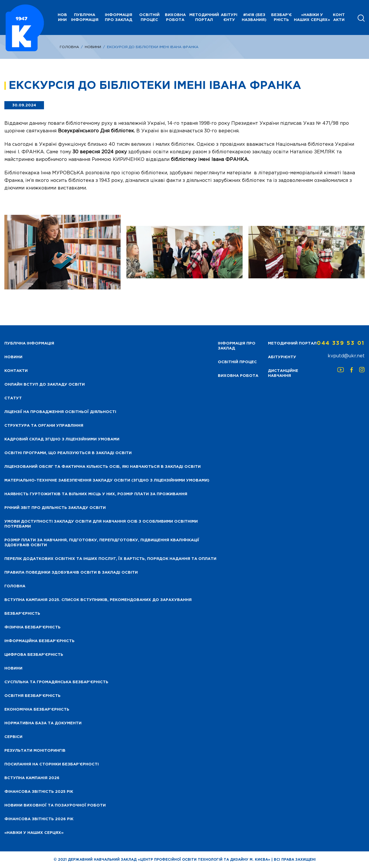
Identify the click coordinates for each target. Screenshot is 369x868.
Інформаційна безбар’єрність (39, 641)
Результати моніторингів (35, 751)
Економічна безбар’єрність (37, 710)
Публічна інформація (85, 17)
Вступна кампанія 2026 (32, 778)
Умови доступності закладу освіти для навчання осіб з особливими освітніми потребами (101, 524)
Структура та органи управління (44, 426)
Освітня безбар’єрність (32, 696)
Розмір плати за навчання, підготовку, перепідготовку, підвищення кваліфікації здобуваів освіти (102, 543)
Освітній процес (149, 17)
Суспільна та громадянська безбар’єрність (56, 682)
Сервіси (13, 737)
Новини (93, 47)
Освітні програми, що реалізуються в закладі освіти (68, 453)
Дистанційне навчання (283, 373)
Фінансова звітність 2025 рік (39, 792)
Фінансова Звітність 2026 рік (39, 819)
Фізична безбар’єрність (32, 627)
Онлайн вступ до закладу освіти (45, 385)
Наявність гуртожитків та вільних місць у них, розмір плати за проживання (96, 494)
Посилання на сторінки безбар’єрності (52, 764)
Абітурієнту (229, 17)
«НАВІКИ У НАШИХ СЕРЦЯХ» (312, 17)
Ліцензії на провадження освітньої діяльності (60, 412)
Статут (13, 398)
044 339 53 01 (341, 343)
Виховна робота (175, 17)
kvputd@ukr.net (346, 356)
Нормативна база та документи (43, 723)
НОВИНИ (62, 17)
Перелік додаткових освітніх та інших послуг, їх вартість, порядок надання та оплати (110, 559)
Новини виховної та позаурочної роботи (55, 805)
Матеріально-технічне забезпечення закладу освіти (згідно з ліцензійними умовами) (107, 480)
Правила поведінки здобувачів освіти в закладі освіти (71, 573)
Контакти (339, 17)
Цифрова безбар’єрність (34, 655)
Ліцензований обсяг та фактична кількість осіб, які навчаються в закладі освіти (103, 467)
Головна (69, 47)
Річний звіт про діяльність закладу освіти (55, 508)
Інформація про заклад (119, 17)
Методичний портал (204, 17)
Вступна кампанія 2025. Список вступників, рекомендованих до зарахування (98, 600)
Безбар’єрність (281, 17)
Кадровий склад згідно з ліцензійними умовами (62, 439)
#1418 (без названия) (254, 17)
